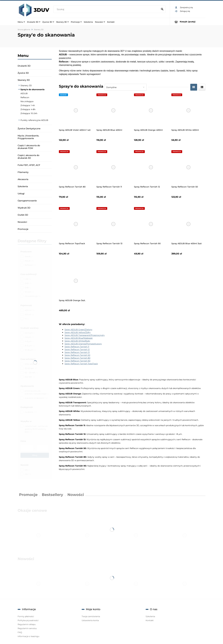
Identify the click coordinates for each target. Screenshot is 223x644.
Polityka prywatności (28, 620)
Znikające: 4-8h (28, 109)
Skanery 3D (24, 80)
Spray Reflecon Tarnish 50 (77, 355)
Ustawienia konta (90, 620)
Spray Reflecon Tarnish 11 (77, 347)
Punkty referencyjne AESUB (34, 120)
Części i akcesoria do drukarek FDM (29, 147)
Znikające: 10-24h (29, 113)
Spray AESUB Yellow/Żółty (78, 332)
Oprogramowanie (27, 201)
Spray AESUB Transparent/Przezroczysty (85, 335)
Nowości (22, 222)
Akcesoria (23, 179)
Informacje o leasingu (28, 636)
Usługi (21, 193)
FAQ (20, 632)
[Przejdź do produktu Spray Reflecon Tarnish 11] (113, 167)
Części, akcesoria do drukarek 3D (29, 157)
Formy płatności (26, 616)
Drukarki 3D (24, 66)
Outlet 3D (23, 215)
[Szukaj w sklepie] (107, 9)
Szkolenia (23, 186)
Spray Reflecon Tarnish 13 (77, 352)
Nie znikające (27, 101)
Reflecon (25, 97)
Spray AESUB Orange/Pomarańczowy (83, 344)
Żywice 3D (23, 73)
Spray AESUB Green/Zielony (78, 330)
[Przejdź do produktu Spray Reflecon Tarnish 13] (113, 224)
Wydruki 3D (24, 208)
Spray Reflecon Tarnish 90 (77, 361)
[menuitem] (21, 22)
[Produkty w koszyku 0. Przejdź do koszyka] (188, 22)
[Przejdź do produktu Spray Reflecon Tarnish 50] (188, 167)
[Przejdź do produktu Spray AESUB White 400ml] (188, 110)
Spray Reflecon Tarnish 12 (77, 349)
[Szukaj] (162, 9)
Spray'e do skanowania (32, 89)
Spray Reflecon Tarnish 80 (77, 358)
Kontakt (150, 620)
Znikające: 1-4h (28, 105)
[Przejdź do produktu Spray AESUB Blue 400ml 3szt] (188, 224)
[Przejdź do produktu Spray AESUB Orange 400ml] (151, 110)
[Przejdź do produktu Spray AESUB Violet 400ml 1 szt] (76, 110)
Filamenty (23, 172)
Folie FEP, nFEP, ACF (29, 165)
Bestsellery (52, 495)
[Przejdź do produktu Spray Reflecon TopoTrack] (76, 224)
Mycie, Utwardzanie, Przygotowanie (28, 137)
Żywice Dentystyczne (29, 129)
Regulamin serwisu (27, 628)
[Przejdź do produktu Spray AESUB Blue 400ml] (113, 110)
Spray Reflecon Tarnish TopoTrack (81, 364)
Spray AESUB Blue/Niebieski (79, 338)
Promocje (23, 229)
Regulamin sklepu (27, 624)
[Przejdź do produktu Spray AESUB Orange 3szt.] (76, 281)
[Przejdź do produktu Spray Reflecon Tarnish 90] (151, 224)
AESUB (24, 93)
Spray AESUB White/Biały (77, 341)
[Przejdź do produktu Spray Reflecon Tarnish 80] (76, 167)
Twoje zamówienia (91, 616)
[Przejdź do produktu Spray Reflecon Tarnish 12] (151, 167)
